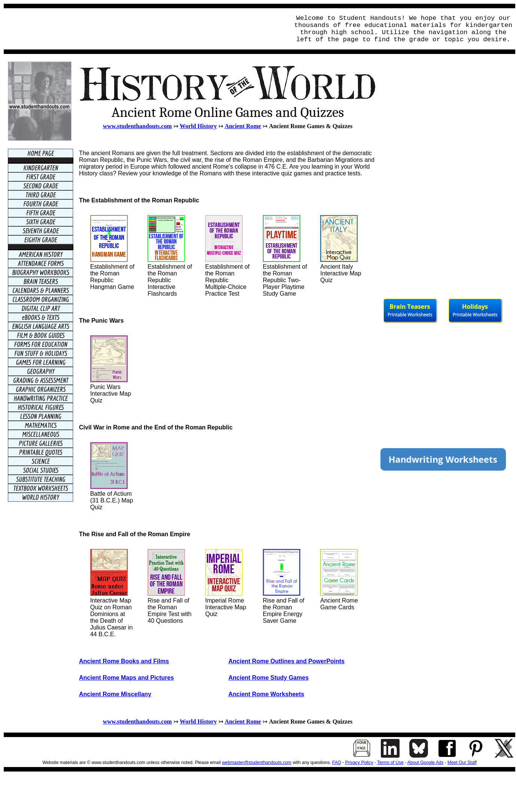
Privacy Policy (359, 763)
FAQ (337, 763)
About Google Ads (426, 763)
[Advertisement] (145, 29)
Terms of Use (390, 763)
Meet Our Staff (462, 763)
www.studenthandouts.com (137, 126)
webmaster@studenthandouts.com (257, 763)
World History (198, 126)
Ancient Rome (243, 126)
